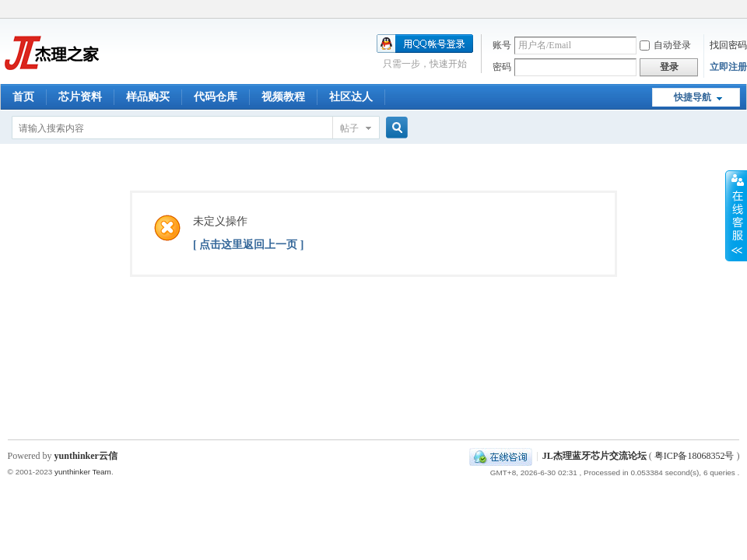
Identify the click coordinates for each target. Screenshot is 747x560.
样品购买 (148, 97)
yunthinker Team (83, 472)
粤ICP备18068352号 (694, 456)
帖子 (349, 128)
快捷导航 (693, 97)
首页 (23, 97)
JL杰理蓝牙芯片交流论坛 (594, 456)
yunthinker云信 (86, 456)
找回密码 (728, 45)
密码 (502, 67)
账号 (502, 45)
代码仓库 (216, 97)
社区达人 (351, 97)
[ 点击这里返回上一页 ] (248, 245)
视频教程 (283, 97)
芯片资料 (80, 97)
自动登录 (665, 45)
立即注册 (728, 67)
